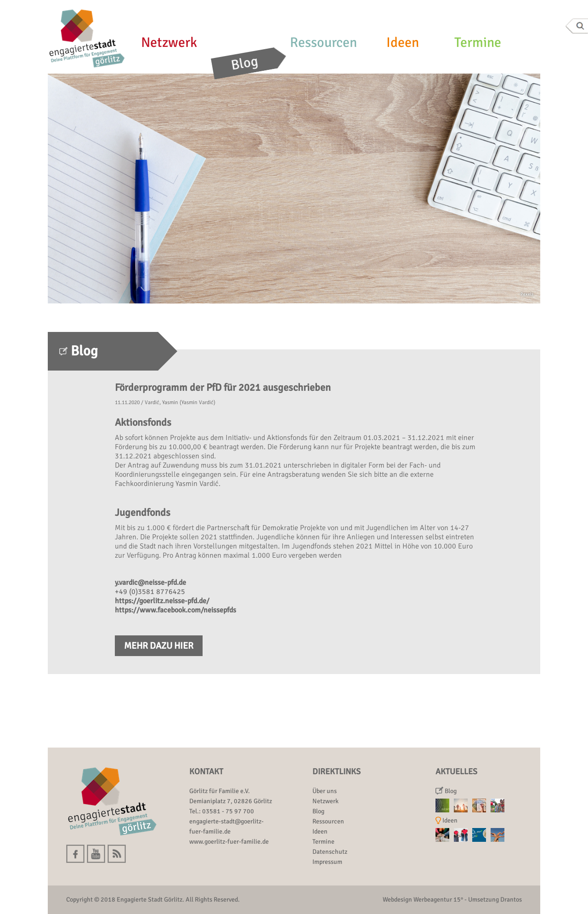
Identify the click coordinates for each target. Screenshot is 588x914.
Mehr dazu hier (159, 646)
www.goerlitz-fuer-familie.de (229, 842)
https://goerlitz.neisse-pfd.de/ (162, 601)
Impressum (327, 862)
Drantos (511, 900)
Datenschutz (330, 852)
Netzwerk (169, 43)
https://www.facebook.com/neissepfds (175, 610)
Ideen (403, 43)
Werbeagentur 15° (438, 900)
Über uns (325, 791)
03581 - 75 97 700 (228, 811)
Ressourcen (323, 43)
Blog (245, 63)
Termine (478, 43)
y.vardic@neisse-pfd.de (150, 583)
